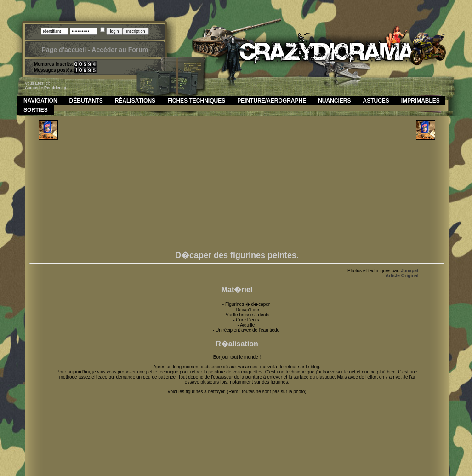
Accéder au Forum (120, 50)
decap (60, 88)
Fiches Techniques (196, 101)
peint (49, 88)
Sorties (36, 110)
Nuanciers (334, 101)
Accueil (32, 88)
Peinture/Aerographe (272, 101)
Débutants (86, 101)
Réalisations (135, 101)
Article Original (402, 276)
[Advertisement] (237, 185)
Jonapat (409, 271)
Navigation (40, 101)
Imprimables (421, 101)
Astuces (376, 101)
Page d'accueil (64, 50)
